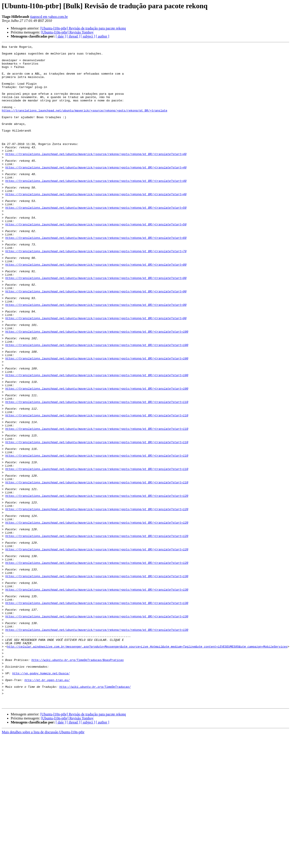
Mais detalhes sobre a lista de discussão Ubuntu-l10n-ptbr (43, 864)
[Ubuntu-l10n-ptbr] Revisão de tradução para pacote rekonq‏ (83, 28)
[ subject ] (88, 36)
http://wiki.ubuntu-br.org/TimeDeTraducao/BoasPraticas (78, 783)
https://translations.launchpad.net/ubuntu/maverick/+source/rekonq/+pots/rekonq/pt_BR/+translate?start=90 (96, 325)
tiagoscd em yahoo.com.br (49, 17)
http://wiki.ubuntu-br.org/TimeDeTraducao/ (95, 815)
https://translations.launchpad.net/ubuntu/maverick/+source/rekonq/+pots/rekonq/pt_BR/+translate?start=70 (96, 293)
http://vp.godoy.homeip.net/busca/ (41, 799)
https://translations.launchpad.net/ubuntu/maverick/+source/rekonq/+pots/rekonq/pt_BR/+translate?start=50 (96, 240)
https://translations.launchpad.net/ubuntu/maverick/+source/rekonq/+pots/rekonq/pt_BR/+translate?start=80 (96, 309)
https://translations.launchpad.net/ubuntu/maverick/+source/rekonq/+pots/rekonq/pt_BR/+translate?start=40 (96, 176)
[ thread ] (73, 36)
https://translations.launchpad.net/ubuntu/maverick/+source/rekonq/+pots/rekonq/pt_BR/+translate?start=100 (97, 389)
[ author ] (103, 36)
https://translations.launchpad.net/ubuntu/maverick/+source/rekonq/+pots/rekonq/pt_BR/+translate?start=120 (97, 586)
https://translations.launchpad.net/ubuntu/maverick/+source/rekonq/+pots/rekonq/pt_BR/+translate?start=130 (97, 683)
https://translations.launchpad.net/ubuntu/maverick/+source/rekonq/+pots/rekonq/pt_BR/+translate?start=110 (97, 474)
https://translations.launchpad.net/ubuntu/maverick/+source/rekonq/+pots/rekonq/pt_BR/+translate (85, 124)
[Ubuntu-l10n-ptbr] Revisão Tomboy (67, 32)
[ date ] (61, 36)
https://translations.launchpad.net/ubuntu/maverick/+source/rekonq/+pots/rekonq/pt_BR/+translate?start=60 (96, 277)
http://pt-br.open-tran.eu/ (47, 807)
